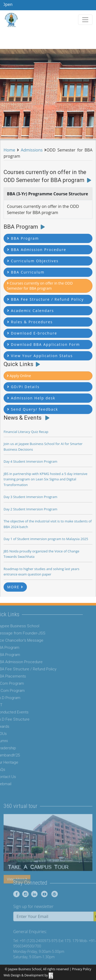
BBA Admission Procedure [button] (37, 250)
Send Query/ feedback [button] (33, 409)
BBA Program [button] (23, 238)
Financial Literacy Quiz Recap (26, 432)
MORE (15, 587)
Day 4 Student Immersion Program (30, 461)
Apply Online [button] (19, 376)
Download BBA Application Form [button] (44, 344)
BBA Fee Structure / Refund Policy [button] (45, 299)
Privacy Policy (82, 969)
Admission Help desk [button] (31, 398)
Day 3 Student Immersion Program (30, 497)
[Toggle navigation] (85, 20)
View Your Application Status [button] (40, 356)
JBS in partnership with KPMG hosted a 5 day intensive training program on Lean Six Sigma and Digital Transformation (45, 479)
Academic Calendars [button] (31, 311)
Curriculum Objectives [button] (33, 261)
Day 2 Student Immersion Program (30, 509)
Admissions (32, 150)
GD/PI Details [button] (23, 387)
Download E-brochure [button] (32, 333)
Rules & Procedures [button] (30, 322)
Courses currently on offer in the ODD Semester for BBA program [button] (40, 286)
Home (9, 150)
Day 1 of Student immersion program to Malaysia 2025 (46, 539)
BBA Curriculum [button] (26, 272)
